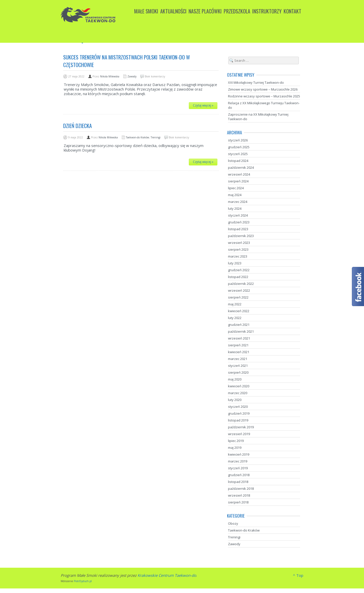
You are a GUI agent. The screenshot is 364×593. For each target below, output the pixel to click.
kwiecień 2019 (239, 454)
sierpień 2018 (238, 502)
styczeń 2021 (238, 366)
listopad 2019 (238, 420)
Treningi (156, 137)
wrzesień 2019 (239, 434)
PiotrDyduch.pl (83, 581)
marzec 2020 (238, 393)
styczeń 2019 (238, 468)
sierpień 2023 (238, 249)
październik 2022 (241, 284)
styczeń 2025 (238, 154)
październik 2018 (241, 489)
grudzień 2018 (239, 475)
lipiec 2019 (236, 441)
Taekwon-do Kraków (138, 137)
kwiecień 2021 (239, 352)
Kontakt (292, 11)
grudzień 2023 (239, 222)
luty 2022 (235, 318)
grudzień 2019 (239, 413)
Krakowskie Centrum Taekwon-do (167, 575)
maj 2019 (235, 448)
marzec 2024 (238, 202)
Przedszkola (237, 11)
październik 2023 (241, 236)
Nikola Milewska (110, 76)
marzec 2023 (238, 256)
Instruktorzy (267, 11)
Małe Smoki (146, 11)
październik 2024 (241, 167)
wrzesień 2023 (239, 243)
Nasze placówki (205, 11)
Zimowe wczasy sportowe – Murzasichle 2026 (263, 89)
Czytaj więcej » (203, 105)
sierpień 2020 (238, 372)
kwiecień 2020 (239, 386)
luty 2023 (235, 263)
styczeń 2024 (238, 215)
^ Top (298, 575)
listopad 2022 (238, 277)
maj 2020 (235, 379)
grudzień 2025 (239, 147)
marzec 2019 (238, 461)
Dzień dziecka (77, 126)
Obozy (233, 523)
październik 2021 (241, 331)
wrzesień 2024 (239, 174)
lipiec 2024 (236, 188)
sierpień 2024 (238, 181)
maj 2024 (235, 195)
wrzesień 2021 (239, 338)
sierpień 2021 (238, 345)
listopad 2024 (238, 161)
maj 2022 (235, 304)
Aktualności (173, 11)
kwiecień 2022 (239, 311)
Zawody (132, 76)
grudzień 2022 (239, 270)
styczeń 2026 (238, 140)
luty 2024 (235, 208)
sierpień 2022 (238, 297)
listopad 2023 (238, 229)
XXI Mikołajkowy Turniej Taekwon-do (256, 82)
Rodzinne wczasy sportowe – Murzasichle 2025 (264, 96)
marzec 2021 (238, 359)
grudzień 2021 (239, 325)
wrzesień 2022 (239, 290)
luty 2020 (235, 400)
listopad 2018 (238, 482)
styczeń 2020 (238, 407)
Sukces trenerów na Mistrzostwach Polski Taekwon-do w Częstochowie (127, 61)
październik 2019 (241, 427)
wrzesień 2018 (239, 495)
